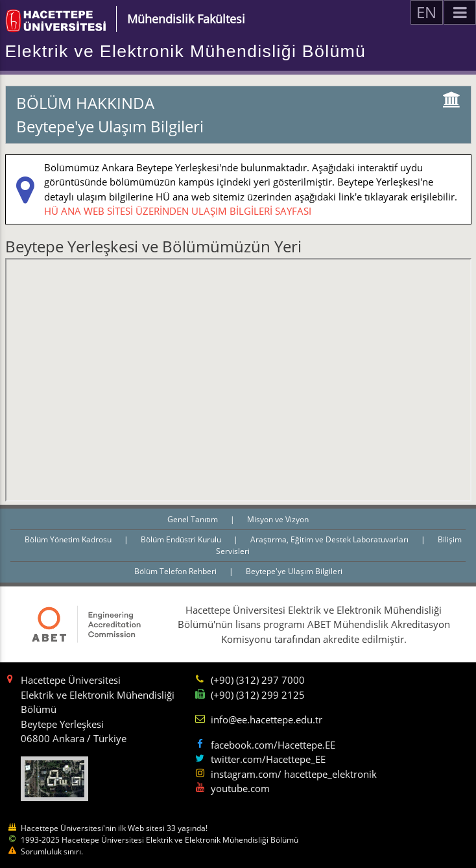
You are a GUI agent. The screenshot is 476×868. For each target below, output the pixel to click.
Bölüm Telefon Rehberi (176, 571)
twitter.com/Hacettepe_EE (268, 759)
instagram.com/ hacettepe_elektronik (294, 774)
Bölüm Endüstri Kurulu (182, 539)
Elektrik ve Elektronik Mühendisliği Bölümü (186, 51)
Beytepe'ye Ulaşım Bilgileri (294, 571)
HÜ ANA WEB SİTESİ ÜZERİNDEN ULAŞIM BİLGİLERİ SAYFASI (178, 211)
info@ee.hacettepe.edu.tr (267, 719)
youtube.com (240, 788)
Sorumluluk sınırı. (52, 851)
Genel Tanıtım (194, 519)
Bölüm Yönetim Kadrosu (69, 539)
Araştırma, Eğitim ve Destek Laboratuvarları (330, 539)
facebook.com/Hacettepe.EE (273, 745)
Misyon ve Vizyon (278, 519)
